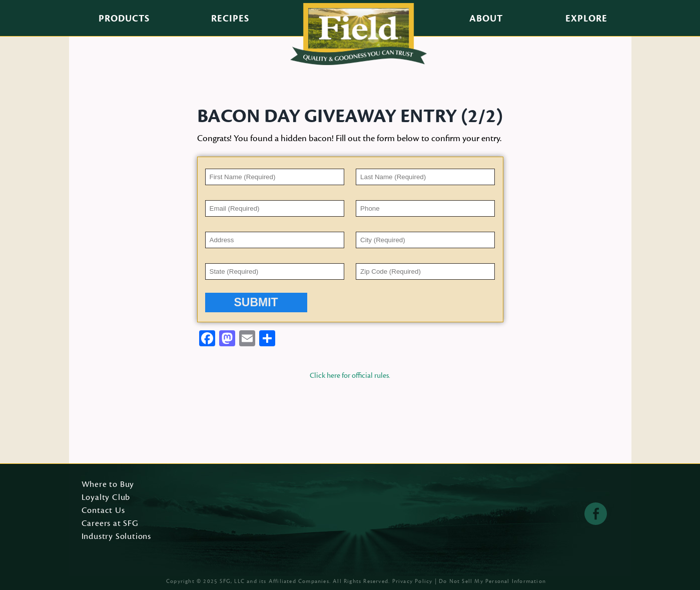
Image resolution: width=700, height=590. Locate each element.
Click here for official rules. (350, 376)
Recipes (230, 19)
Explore (586, 19)
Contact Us (103, 511)
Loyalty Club (106, 498)
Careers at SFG (110, 524)
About (486, 19)
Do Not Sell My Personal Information (492, 581)
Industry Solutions (117, 537)
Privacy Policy (413, 581)
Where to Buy (108, 485)
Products (124, 19)
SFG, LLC (232, 581)
